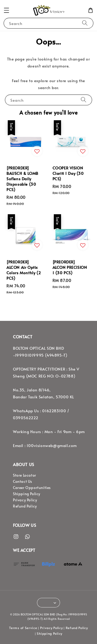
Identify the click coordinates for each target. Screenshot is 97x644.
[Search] (85, 23)
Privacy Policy (25, 500)
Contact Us (23, 481)
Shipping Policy (27, 494)
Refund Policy (25, 506)
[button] (6, 10)
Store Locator (25, 475)
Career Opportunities (32, 488)
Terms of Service (23, 628)
